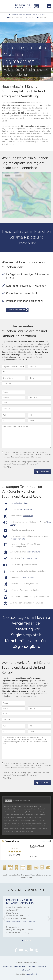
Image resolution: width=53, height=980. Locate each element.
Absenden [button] (45, 472)
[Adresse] (26, 372)
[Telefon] (13, 420)
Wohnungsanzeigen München (30, 821)
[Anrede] (13, 392)
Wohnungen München (32, 815)
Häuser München (26, 823)
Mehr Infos (47, 841)
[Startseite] (26, 6)
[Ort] (40, 415)
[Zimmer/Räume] (13, 378)
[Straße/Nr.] (26, 409)
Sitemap (26, 970)
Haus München (15, 823)
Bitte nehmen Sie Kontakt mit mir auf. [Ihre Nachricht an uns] (26, 436)
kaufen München (37, 823)
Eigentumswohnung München (33, 806)
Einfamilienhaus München (28, 829)
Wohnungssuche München (12, 821)
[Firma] (26, 403)
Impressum (7, 967)
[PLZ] (13, 415)
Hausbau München (28, 832)
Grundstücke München (30, 809)
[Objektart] (40, 367)
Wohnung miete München (18, 818)
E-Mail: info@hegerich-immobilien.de (20, 922)
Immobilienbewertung (19, 503)
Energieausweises (28, 577)
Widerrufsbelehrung (24, 967)
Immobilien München (30, 826)
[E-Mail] (40, 420)
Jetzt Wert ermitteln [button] (17, 310)
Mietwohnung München (17, 815)
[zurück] (4, 919)
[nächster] (49, 919)
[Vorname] (13, 397)
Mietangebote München (28, 812)
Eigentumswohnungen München (14, 806)
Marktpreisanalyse (25, 509)
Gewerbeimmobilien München (13, 809)
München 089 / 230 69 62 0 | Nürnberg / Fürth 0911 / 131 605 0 (28, 14)
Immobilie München (16, 826)
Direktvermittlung (33, 552)
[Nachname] (40, 397)
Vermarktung (28, 516)
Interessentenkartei (18, 539)
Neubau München (16, 832)
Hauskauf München (43, 826)
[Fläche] (40, 378)
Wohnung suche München (35, 818)
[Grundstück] (26, 383)
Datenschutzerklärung (20, 452)
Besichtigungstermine (29, 558)
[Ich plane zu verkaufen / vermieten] (13, 367)
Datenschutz (43, 967)
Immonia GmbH (31, 974)
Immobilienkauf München (12, 829)
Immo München (15, 812)
